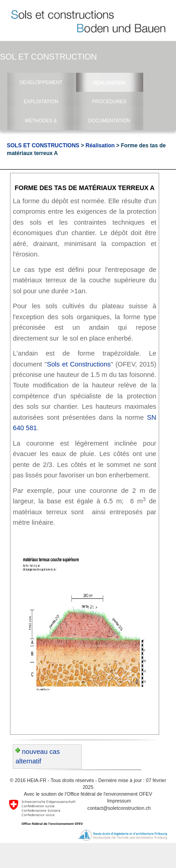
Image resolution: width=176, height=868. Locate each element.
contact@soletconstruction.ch (119, 808)
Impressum (119, 801)
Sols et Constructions (79, 364)
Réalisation (100, 146)
